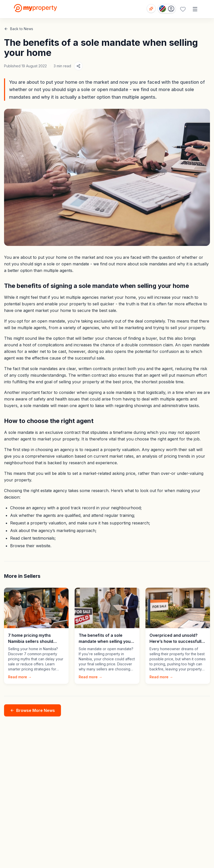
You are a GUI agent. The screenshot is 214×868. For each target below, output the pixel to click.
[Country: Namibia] (167, 9)
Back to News (19, 29)
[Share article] (78, 66)
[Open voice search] (151, 8)
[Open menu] (195, 9)
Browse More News (33, 710)
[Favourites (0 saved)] (183, 9)
